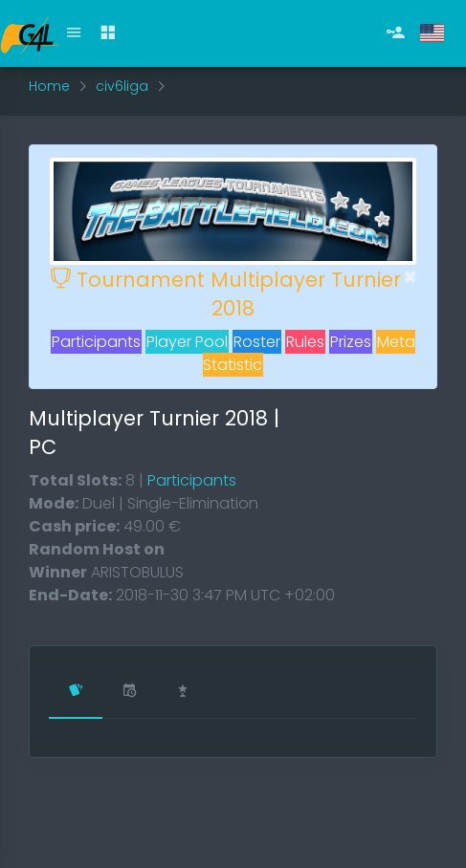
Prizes (351, 342)
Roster (257, 342)
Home (49, 86)
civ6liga (122, 86)
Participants (96, 342)
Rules (305, 342)
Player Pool (187, 342)
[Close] (410, 277)
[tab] (76, 692)
